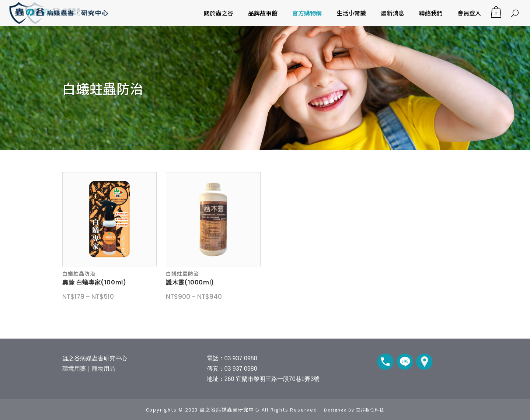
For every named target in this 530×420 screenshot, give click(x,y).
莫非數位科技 (370, 410)
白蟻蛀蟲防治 (79, 273)
